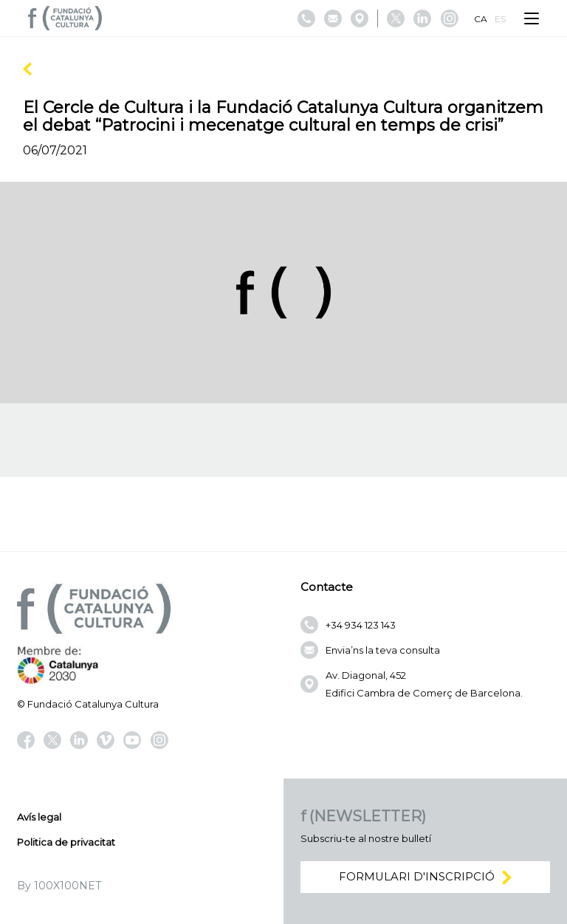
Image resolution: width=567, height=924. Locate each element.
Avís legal (39, 817)
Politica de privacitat (66, 842)
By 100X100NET (59, 886)
